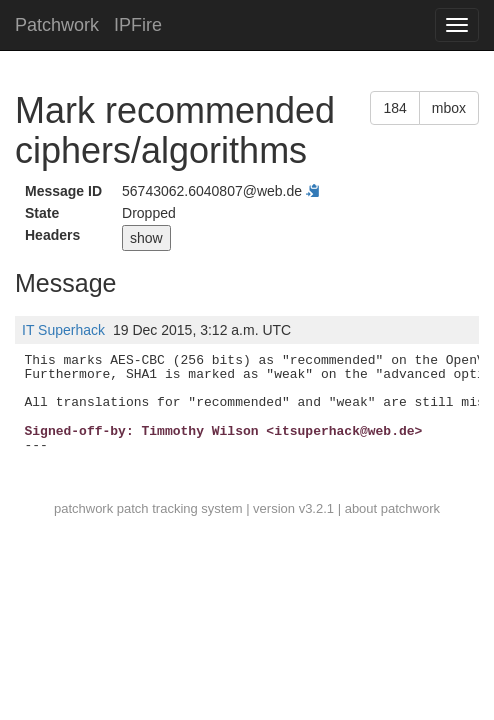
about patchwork (392, 508)
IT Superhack (63, 330)
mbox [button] (449, 108)
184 (394, 108)
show (146, 238)
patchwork (83, 508)
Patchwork (57, 25)
